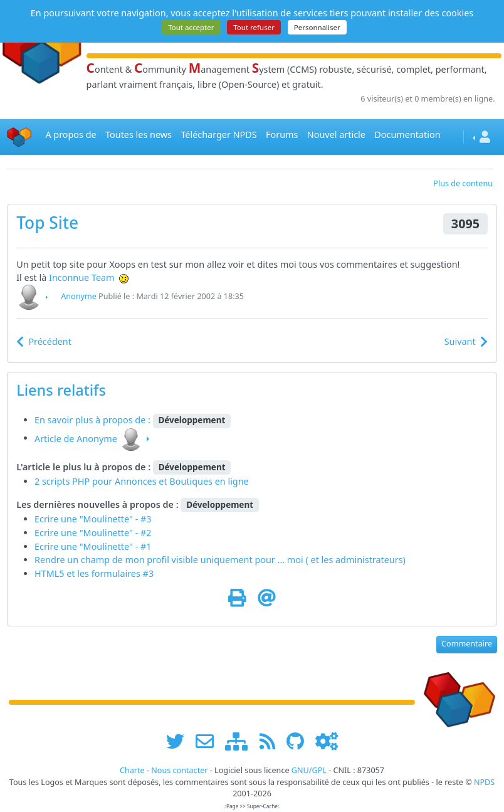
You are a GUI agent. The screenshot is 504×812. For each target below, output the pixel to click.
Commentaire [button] (467, 644)
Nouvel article (336, 134)
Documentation (407, 134)
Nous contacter (179, 770)
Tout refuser (254, 27)
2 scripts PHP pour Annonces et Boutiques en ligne (142, 481)
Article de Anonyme (76, 438)
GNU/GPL (309, 770)
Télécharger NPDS (218, 134)
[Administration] (327, 741)
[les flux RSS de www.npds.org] (272, 741)
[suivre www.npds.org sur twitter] (180, 741)
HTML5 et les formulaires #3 (94, 573)
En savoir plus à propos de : (94, 420)
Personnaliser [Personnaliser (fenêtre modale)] (317, 27)
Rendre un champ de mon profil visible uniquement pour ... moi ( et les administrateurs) (220, 560)
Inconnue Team (82, 277)
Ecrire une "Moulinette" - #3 (93, 519)
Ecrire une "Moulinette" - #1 (93, 546)
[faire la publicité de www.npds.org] (209, 741)
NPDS (484, 782)
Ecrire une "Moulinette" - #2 (93, 533)
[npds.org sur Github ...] (300, 741)
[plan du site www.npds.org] (241, 741)
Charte (132, 770)
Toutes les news (139, 134)
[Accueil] (19, 137)
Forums (282, 134)
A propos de (71, 134)
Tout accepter (191, 27)
